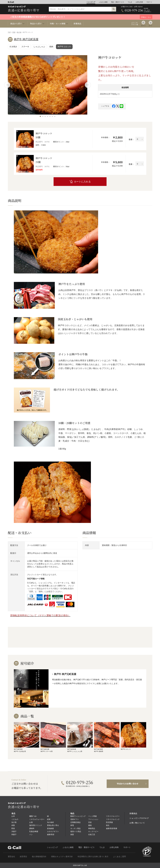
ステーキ (25, 47)
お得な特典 (139, 2)
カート (150, 26)
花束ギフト (75, 819)
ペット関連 (92, 816)
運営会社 (11, 856)
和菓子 (14, 834)
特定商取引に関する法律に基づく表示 (93, 856)
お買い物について (137, 823)
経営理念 (23, 856)
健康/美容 (51, 834)
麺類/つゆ (33, 816)
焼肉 (51, 47)
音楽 (90, 822)
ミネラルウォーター (37, 819)
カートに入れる (82, 182)
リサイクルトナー (113, 816)
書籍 (90, 825)
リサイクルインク (113, 819)
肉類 (13, 825)
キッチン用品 (75, 828)
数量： (132, 139)
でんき (130, 2)
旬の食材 (50, 822)
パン (31, 834)
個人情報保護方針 (39, 856)
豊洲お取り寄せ (53, 825)
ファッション (93, 819)
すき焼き (13, 47)
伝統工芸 (92, 834)
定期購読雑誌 (75, 822)
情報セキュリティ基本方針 (62, 856)
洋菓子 (14, 831)
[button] (40, 116)
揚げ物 (19, 32)
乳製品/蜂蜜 (34, 831)
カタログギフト (53, 831)
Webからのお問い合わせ (128, 784)
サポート (149, 2)
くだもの (15, 819)
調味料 (32, 828)
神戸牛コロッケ (64, 47)
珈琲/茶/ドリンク (36, 825)
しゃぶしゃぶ (39, 47)
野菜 (13, 828)
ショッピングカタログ (139, 818)
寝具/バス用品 (76, 831)
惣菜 (14, 32)
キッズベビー (93, 831)
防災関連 (109, 822)
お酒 (31, 822)
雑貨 (72, 834)
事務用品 (92, 828)
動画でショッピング (78, 816)
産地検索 (50, 828)
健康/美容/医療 (112, 828)
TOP (9, 32)
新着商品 (77, 24)
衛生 (108, 825)
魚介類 (14, 822)
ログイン (143, 26)
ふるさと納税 (103, 2)
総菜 (49, 819)
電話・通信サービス (118, 2)
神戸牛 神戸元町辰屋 (26, 39)
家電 (72, 825)
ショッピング (91, 2)
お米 (13, 816)
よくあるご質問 (119, 856)
